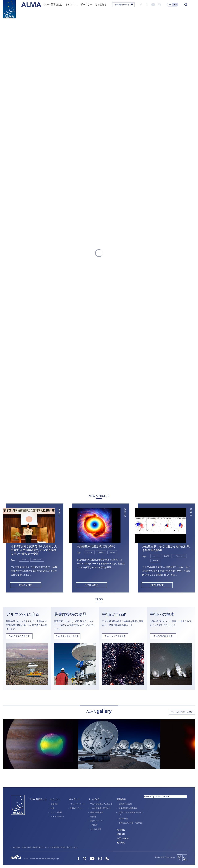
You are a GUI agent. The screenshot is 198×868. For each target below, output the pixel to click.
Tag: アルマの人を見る (19, 636)
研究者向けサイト (122, 5)
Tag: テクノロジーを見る (67, 636)
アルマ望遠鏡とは (38, 799)
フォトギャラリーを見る (182, 712)
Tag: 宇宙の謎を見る (163, 636)
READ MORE (26, 585)
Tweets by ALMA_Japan (156, 797)
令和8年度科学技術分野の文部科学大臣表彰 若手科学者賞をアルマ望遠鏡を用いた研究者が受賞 (34, 550)
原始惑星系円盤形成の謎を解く (96, 546)
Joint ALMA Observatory (165, 857)
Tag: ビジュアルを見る (115, 636)
